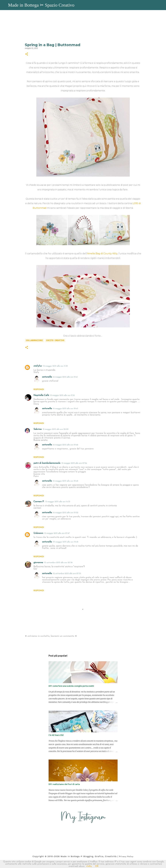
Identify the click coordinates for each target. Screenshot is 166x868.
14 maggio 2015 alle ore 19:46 (66, 445)
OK (97, 866)
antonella (47, 377)
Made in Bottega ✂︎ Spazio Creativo (41, 5)
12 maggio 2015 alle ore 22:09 (56, 429)
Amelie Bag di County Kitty (102, 253)
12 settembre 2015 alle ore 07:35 (67, 574)
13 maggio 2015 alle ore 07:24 (74, 463)
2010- (51, 856)
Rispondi (39, 390)
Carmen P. (39, 502)
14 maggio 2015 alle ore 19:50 (66, 513)
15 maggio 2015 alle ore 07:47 (57, 533)
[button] (27, 54)
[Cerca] (162, 5)
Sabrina (38, 429)
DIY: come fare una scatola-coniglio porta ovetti (71, 686)
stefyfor (38, 366)
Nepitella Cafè (41, 395)
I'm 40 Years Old (56, 735)
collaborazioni (34, 340)
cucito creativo (55, 340)
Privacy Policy (126, 857)
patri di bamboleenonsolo (47, 463)
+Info (89, 866)
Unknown (38, 533)
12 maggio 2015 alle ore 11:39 (55, 366)
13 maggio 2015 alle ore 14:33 (58, 502)
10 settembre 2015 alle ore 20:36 (58, 563)
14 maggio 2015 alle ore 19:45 (66, 409)
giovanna (38, 563)
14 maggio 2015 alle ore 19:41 (65, 377)
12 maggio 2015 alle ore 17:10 (62, 395)
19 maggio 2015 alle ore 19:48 (66, 542)
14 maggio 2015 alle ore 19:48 (66, 481)
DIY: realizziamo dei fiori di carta (64, 784)
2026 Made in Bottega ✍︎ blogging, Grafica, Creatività (85, 856)
